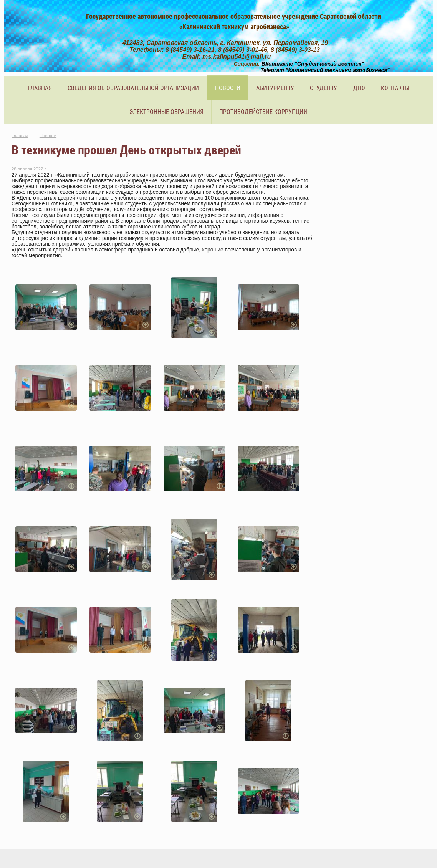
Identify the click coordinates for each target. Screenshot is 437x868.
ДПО (359, 88)
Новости (228, 88)
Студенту (324, 88)
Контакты (395, 88)
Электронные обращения (166, 112)
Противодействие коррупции (263, 112)
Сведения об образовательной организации (133, 88)
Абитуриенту (275, 88)
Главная (40, 88)
